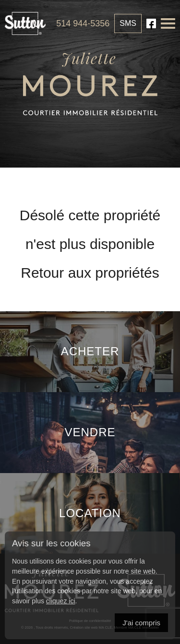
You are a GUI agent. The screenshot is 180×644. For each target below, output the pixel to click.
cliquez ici (61, 601)
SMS (128, 23)
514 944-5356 (83, 23)
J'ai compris (141, 623)
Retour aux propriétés (90, 273)
